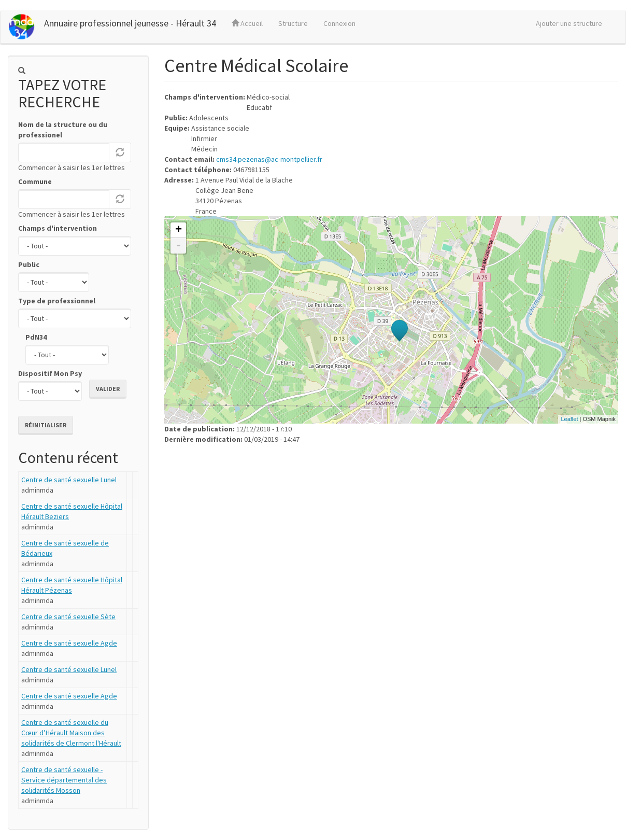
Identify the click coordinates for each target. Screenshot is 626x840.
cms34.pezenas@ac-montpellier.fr (269, 159)
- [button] (178, 246)
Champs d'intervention (58, 228)
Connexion (339, 23)
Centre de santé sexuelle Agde (69, 643)
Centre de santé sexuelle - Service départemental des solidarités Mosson (64, 780)
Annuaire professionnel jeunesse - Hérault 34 (130, 23)
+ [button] (179, 230)
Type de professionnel (57, 301)
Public (29, 264)
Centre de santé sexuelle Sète (68, 617)
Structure (293, 23)
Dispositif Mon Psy (50, 373)
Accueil (247, 23)
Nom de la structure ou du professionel (63, 130)
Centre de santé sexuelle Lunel (69, 480)
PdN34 (36, 337)
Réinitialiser (46, 425)
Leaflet (569, 419)
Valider (108, 389)
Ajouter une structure (569, 23)
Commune (35, 181)
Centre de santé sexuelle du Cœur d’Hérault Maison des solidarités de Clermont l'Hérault (71, 733)
